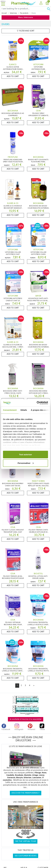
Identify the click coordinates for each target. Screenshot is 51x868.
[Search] (23, 9)
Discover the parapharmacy (26, 793)
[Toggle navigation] (3, 3)
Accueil (4, 13)
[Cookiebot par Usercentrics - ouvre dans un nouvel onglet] (37, 403)
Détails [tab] (24, 410)
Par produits (24, 13)
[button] (41, 3)
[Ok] (49, 9)
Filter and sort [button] (26, 31)
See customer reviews (26, 856)
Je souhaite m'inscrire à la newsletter (26, 719)
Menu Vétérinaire (25, 17)
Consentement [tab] (10, 410)
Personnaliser (26, 463)
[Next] (34, 685)
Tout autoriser (25, 455)
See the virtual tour (25, 841)
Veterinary (13, 13)
